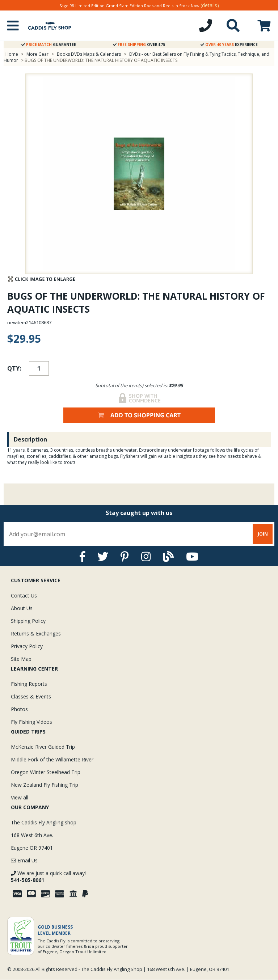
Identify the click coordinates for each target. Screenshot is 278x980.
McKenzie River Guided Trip (43, 747)
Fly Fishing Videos (31, 722)
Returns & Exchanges (36, 633)
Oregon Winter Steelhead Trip (46, 772)
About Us (22, 608)
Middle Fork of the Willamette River (52, 759)
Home (12, 54)
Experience (229, 45)
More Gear (37, 54)
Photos (19, 709)
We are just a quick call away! (48, 876)
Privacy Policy (27, 646)
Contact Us (24, 595)
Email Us (24, 860)
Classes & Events (31, 696)
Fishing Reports (29, 684)
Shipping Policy (28, 621)
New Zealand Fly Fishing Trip (45, 785)
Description (30, 439)
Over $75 (139, 45)
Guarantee (49, 45)
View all (20, 797)
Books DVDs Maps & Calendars (89, 54)
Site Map (21, 659)
